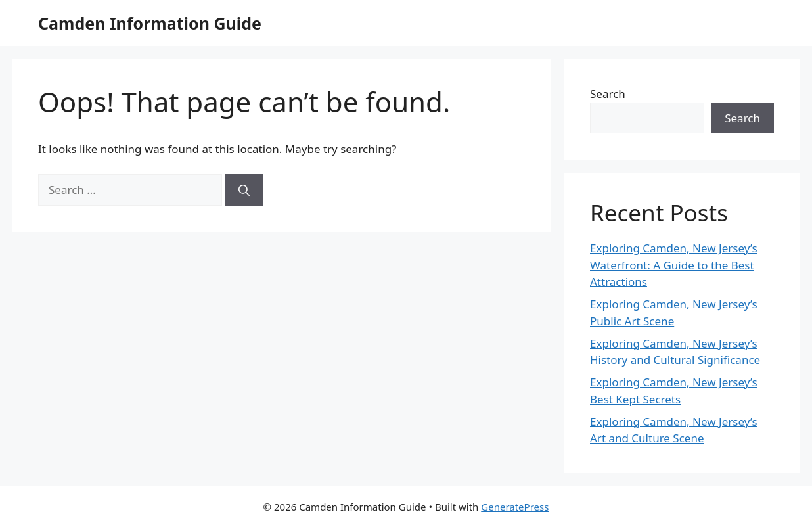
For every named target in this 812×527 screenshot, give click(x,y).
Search (608, 94)
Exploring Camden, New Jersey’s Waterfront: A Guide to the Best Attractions (674, 265)
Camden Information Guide (150, 23)
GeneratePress (515, 507)
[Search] (244, 190)
